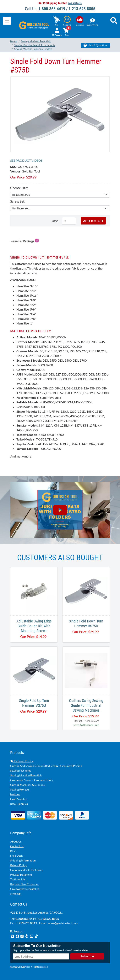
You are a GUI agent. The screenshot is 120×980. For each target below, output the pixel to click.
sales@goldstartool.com (63, 923)
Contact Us (17, 846)
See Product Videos (26, 160)
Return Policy (18, 865)
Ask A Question (95, 45)
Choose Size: (19, 188)
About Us (16, 841)
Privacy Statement (21, 875)
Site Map (15, 893)
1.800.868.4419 (52, 9)
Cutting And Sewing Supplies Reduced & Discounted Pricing (46, 766)
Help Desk (16, 856)
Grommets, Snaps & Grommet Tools (31, 780)
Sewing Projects (20, 789)
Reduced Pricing (22, 761)
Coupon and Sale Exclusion (26, 870)
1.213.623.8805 (82, 9)
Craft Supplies (19, 799)
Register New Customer (25, 884)
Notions (15, 794)
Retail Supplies (19, 804)
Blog (13, 851)
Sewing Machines (21, 770)
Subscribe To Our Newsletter (37, 946)
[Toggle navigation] (7, 21)
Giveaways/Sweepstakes (25, 889)
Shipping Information (23, 860)
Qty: (55, 221)
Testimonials (18, 879)
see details (75, 3)
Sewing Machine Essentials (26, 775)
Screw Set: (18, 201)
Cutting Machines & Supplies (27, 785)
